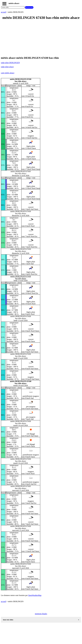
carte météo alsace (8, 73)
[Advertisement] (41, 38)
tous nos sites (8, 620)
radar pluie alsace (7, 67)
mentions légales (41, 614)
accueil (3, 12)
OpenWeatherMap (35, 595)
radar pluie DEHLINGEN (10, 63)
